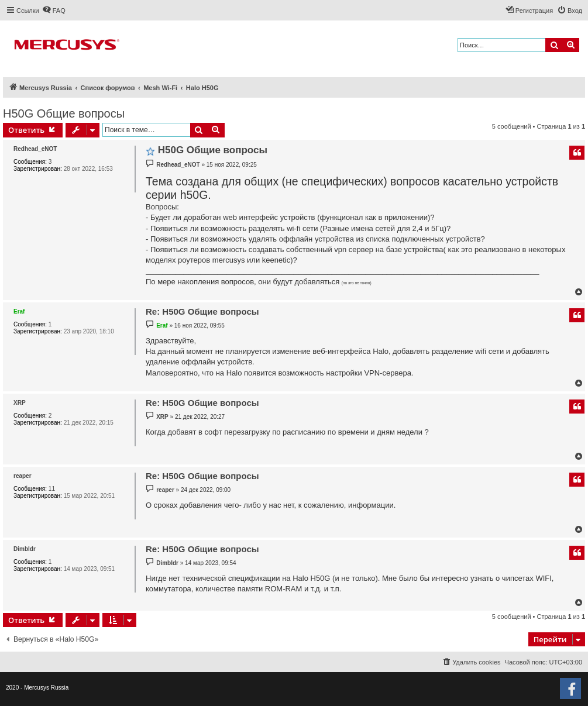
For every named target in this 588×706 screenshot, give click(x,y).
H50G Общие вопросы (64, 113)
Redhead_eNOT (35, 149)
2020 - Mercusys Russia (37, 688)
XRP (20, 403)
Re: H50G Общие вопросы (202, 311)
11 (52, 489)
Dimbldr (25, 549)
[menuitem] (54, 11)
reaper (23, 476)
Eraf (19, 311)
